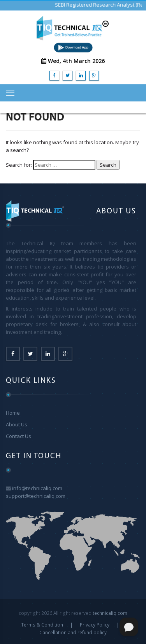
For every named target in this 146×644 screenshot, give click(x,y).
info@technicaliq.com (37, 488)
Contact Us (18, 436)
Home (13, 413)
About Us (17, 424)
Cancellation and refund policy (73, 632)
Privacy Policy (95, 625)
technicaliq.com (110, 613)
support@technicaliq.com (36, 496)
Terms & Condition (42, 625)
